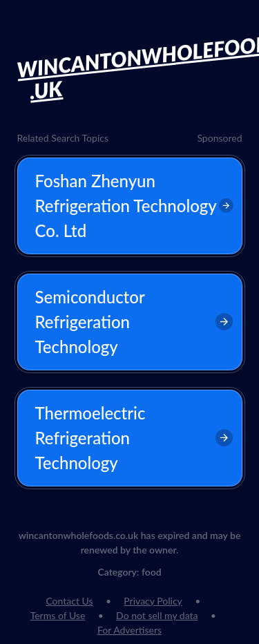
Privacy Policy (153, 601)
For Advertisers (129, 630)
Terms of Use (58, 615)
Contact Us (69, 601)
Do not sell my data (157, 615)
